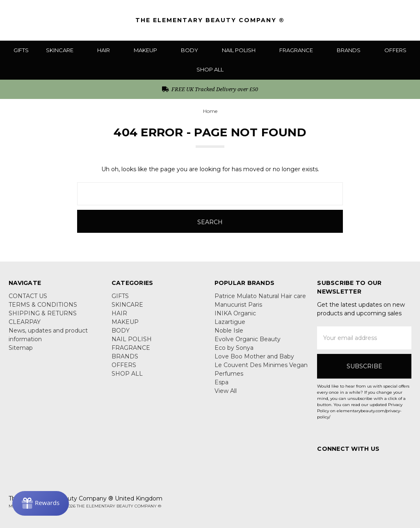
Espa (221, 382)
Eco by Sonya (234, 348)
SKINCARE (63, 50)
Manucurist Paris (238, 305)
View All (226, 391)
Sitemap (21, 348)
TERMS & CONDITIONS (43, 305)
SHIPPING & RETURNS (43, 313)
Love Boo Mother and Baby (254, 356)
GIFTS (21, 50)
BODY (193, 50)
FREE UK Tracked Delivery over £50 (210, 89)
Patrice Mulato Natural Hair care (260, 296)
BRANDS (352, 50)
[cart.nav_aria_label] (406, 20)
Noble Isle (229, 331)
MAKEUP (149, 50)
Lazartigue (230, 322)
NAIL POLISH (242, 50)
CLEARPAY (25, 322)
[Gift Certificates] (375, 20)
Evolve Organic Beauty (248, 339)
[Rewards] (41, 503)
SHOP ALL (210, 69)
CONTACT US (28, 296)
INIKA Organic (235, 313)
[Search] (359, 20)
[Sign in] (391, 20)
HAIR (107, 50)
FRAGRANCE (299, 50)
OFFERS (395, 50)
